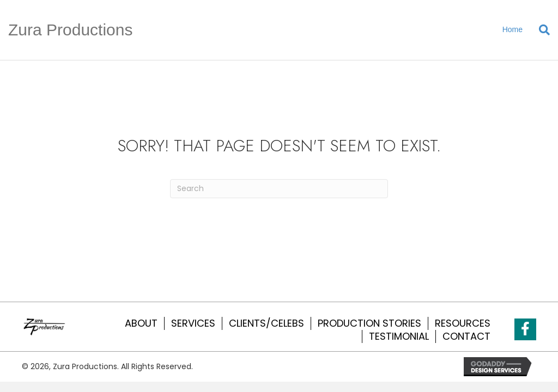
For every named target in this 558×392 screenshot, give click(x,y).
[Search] (540, 30)
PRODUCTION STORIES (369, 323)
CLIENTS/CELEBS (266, 323)
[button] (525, 329)
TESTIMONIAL (399, 336)
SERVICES (193, 323)
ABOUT (141, 323)
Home (512, 29)
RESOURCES (463, 323)
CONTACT (466, 336)
